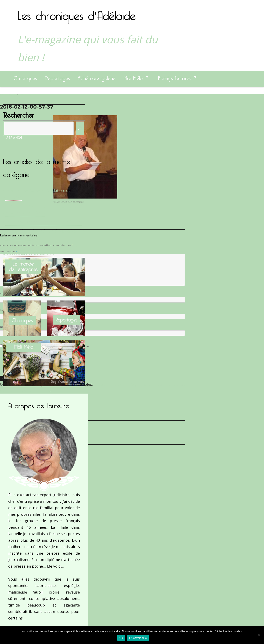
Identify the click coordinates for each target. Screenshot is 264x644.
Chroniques (25, 77)
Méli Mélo (133, 77)
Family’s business (174, 77)
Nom (3, 293)
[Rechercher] (80, 128)
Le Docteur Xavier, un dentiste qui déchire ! (44, 222)
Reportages (57, 77)
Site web (5, 327)
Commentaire (8, 252)
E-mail (4, 310)
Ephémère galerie (97, 77)
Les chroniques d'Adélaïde (77, 13)
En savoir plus (138, 638)
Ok (121, 638)
